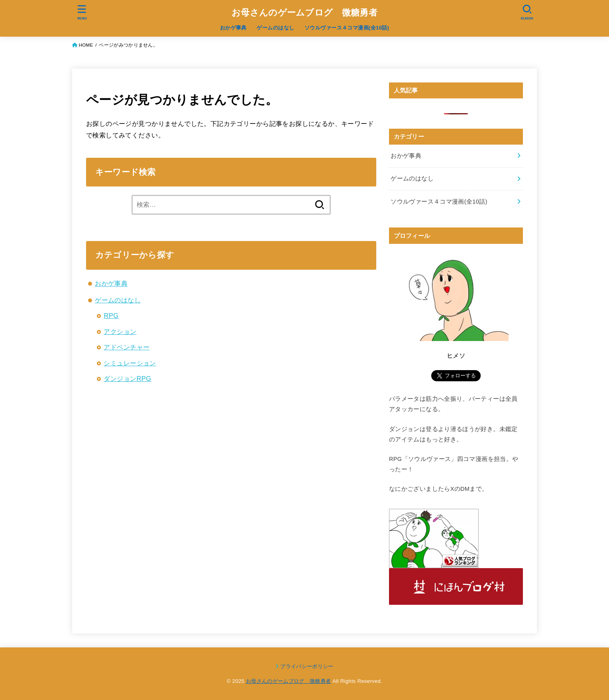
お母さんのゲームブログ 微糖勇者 (304, 13)
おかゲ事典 (233, 28)
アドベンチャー (127, 347)
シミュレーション (130, 363)
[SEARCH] (527, 12)
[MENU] (82, 12)
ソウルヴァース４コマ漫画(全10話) (347, 28)
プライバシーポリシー (307, 666)
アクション (120, 331)
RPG (111, 316)
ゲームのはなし (275, 28)
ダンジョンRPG (127, 378)
